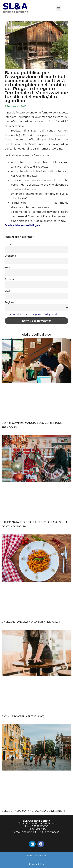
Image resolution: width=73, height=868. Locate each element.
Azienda (9, 279)
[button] (58, 8)
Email (8, 268)
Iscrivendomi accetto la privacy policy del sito (34, 314)
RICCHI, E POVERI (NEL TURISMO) (23, 717)
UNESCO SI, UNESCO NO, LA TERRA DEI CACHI (31, 622)
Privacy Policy (36, 864)
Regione (9, 302)
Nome (8, 244)
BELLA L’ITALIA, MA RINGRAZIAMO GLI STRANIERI (33, 811)
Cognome (10, 256)
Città (7, 291)
